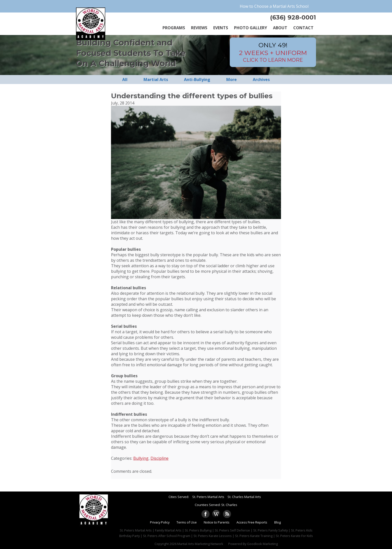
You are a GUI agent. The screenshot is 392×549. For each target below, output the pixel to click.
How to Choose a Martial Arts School (274, 6)
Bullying (141, 458)
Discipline (159, 458)
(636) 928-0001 (293, 17)
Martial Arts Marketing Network (200, 544)
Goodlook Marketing (262, 544)
